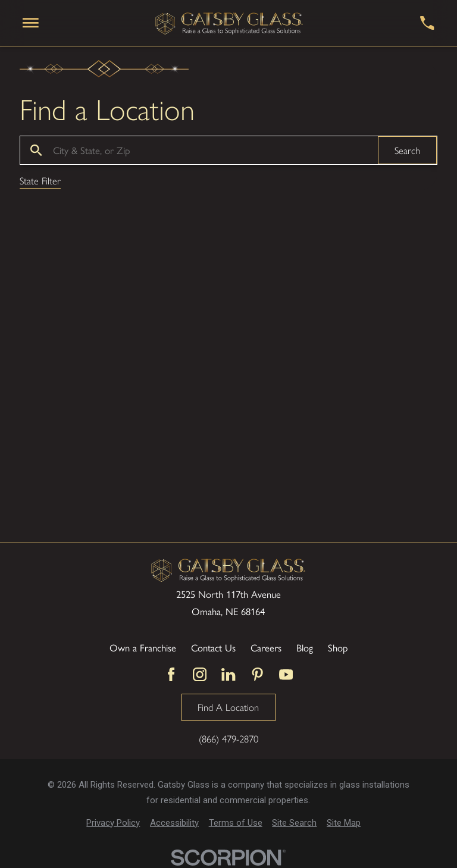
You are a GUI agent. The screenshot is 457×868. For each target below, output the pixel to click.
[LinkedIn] (228, 674)
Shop (338, 648)
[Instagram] (200, 674)
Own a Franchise (143, 648)
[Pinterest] (257, 674)
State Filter (40, 181)
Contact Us (213, 648)
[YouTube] (286, 674)
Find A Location (228, 707)
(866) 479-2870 (228, 739)
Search (407, 150)
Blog (305, 648)
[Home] (230, 23)
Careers (266, 648)
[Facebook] (171, 674)
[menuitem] (113, 823)
